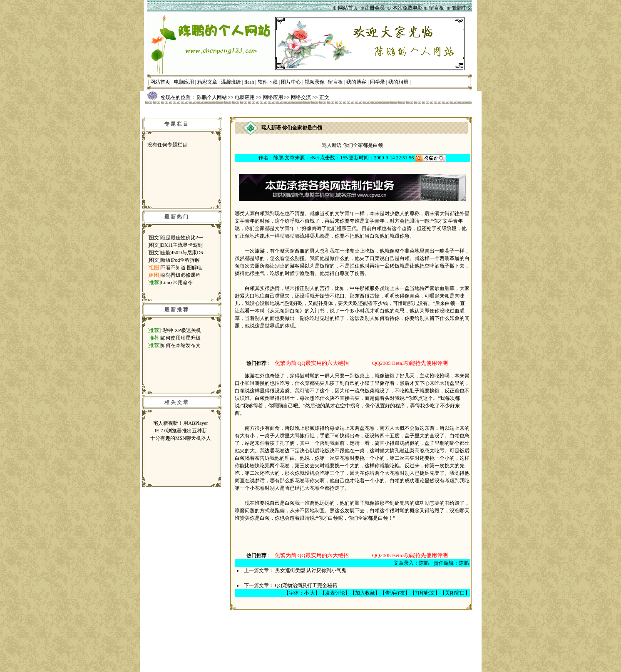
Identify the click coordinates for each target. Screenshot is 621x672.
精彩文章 (207, 82)
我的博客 (356, 82)
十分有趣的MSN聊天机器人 (181, 438)
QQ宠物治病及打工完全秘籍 (306, 585)
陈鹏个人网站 (212, 97)
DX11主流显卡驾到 (182, 245)
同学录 (378, 82)
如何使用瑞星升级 (181, 338)
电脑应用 (184, 82)
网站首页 (160, 82)
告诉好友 (395, 593)
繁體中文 (462, 8)
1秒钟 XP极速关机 (181, 330)
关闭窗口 (455, 593)
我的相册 (398, 82)
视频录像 (315, 82)
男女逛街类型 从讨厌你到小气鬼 (311, 570)
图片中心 (291, 82)
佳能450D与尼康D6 (182, 253)
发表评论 (335, 593)
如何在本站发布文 (181, 345)
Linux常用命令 (177, 283)
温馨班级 (231, 82)
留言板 (335, 82)
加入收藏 (365, 593)
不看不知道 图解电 (181, 268)
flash (249, 82)
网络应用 (273, 97)
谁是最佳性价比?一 (182, 238)
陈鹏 (278, 158)
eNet (314, 158)
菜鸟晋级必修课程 (181, 275)
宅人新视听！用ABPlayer (180, 423)
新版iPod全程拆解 (180, 260)
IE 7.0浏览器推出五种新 (180, 431)
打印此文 (425, 593)
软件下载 (268, 82)
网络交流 (301, 97)
